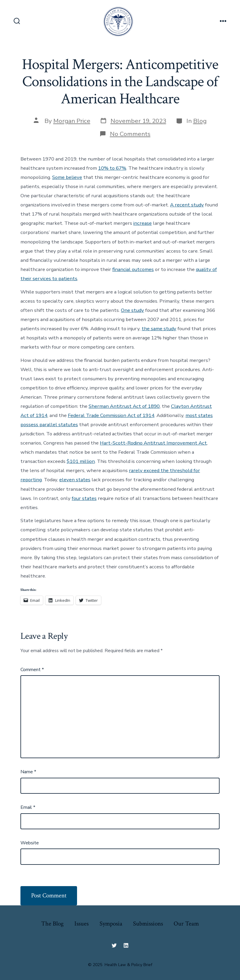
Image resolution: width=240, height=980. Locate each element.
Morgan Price (72, 121)
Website (30, 843)
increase (143, 223)
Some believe (67, 177)
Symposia (111, 924)
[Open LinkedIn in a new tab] (126, 945)
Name (28, 772)
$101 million (81, 461)
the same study (159, 329)
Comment (32, 670)
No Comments (130, 134)
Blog (200, 121)
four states (84, 498)
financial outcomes (133, 269)
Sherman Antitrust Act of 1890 (124, 406)
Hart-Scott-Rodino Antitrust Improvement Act (153, 443)
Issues (81, 924)
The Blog (52, 924)
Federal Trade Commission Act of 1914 (111, 415)
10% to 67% (112, 168)
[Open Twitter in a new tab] (114, 945)
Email (28, 807)
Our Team (186, 924)
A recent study (187, 205)
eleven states (75, 480)
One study (132, 310)
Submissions (148, 924)
